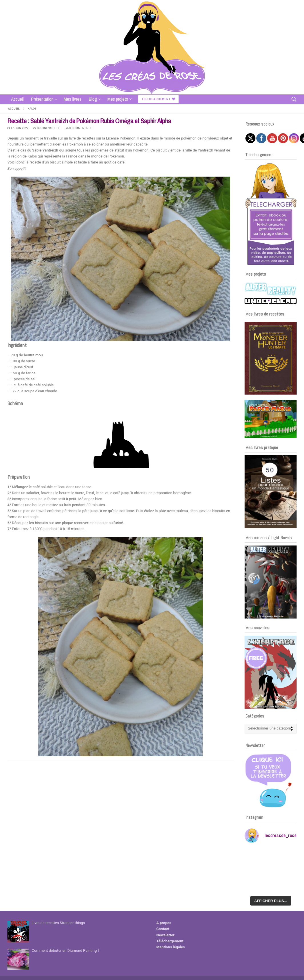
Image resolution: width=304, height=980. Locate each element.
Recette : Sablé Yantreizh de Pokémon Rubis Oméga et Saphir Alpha (89, 121)
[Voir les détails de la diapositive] (271, 358)
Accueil (14, 109)
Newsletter (165, 935)
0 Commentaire (79, 128)
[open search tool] (294, 99)
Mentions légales (171, 947)
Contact (163, 929)
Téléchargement (170, 941)
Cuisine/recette (47, 128)
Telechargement (158, 99)
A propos (164, 923)
